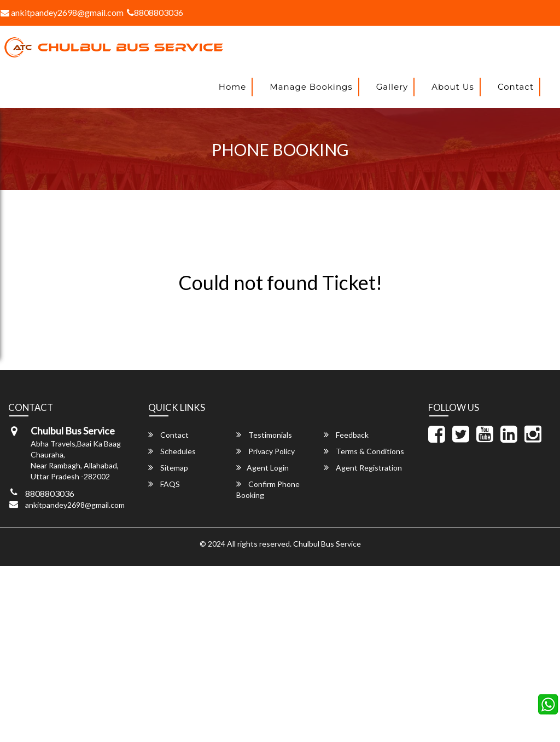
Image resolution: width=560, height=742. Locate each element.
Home (233, 87)
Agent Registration (363, 468)
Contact (516, 87)
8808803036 (155, 12)
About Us (453, 87)
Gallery (392, 87)
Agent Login (262, 468)
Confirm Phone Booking (268, 489)
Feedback (346, 435)
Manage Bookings (311, 87)
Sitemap (168, 468)
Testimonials (264, 435)
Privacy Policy (266, 451)
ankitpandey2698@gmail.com (75, 505)
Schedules (172, 451)
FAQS (164, 484)
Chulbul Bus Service (327, 544)
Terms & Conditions (364, 451)
